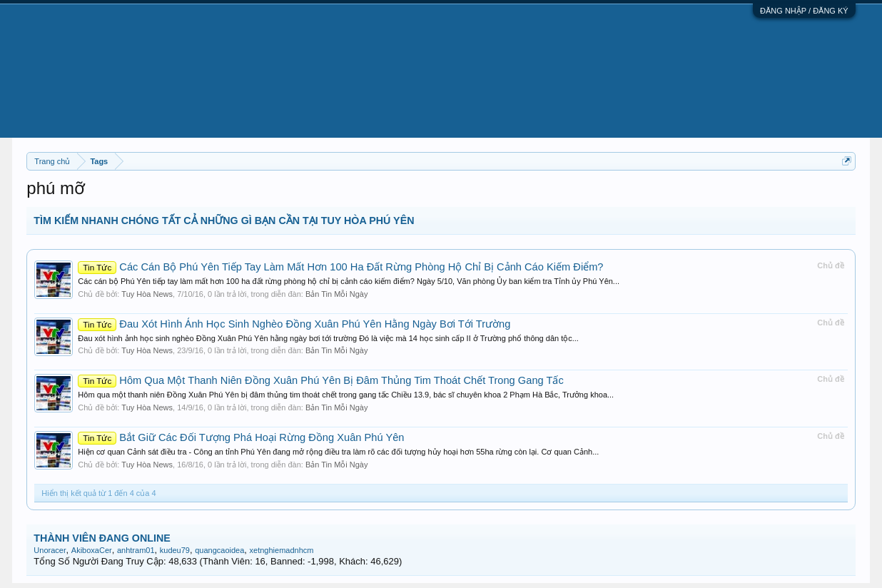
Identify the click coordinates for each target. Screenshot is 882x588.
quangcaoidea (219, 550)
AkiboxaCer (92, 550)
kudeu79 (175, 550)
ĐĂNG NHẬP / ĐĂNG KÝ (804, 11)
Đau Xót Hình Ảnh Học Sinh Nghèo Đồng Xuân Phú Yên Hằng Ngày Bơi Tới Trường (294, 324)
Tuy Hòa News (147, 294)
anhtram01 (136, 550)
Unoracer (50, 550)
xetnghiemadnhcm (282, 550)
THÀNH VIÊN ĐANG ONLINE (102, 538)
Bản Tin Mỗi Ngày (337, 294)
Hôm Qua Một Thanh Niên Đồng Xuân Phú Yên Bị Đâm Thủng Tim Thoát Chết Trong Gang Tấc (320, 380)
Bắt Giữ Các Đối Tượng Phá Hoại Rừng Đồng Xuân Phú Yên (241, 437)
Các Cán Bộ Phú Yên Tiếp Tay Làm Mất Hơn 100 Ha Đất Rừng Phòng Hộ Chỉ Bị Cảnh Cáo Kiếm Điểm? (340, 267)
